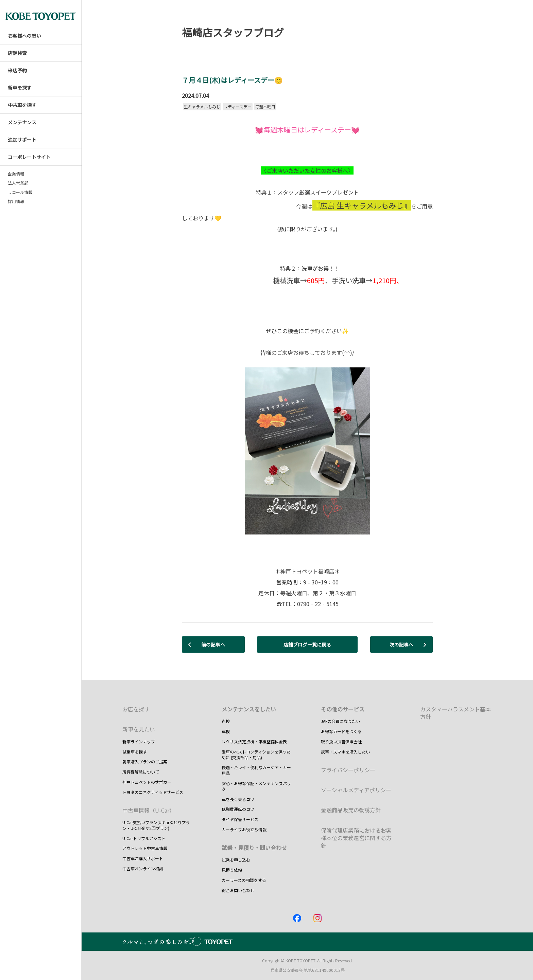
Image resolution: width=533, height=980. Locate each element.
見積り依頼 (232, 870)
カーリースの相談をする (244, 880)
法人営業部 (18, 183)
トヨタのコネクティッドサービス (153, 792)
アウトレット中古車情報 (145, 848)
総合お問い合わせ (238, 890)
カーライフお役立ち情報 (244, 829)
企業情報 (16, 174)
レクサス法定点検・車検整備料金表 (254, 741)
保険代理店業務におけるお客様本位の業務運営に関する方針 (356, 838)
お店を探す (136, 709)
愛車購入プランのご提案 (145, 761)
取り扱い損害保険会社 (341, 741)
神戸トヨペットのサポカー (147, 782)
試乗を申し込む (236, 860)
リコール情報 (20, 192)
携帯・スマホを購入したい (345, 752)
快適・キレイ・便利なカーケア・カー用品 (256, 770)
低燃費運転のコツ (238, 809)
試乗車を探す (135, 752)
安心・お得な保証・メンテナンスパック (256, 786)
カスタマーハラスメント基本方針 (455, 713)
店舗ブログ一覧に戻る (307, 645)
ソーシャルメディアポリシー (356, 790)
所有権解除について (141, 772)
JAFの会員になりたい (340, 721)
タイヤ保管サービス (240, 819)
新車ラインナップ (139, 741)
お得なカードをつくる (341, 731)
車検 (226, 731)
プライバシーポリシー (348, 770)
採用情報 (16, 201)
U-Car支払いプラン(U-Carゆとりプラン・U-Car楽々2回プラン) (156, 825)
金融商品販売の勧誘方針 (351, 810)
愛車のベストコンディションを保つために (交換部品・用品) (256, 755)
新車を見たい (139, 729)
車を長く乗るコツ (238, 799)
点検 (226, 721)
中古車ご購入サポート (143, 858)
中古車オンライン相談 (143, 868)
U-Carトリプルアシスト (144, 838)
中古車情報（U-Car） (149, 810)
